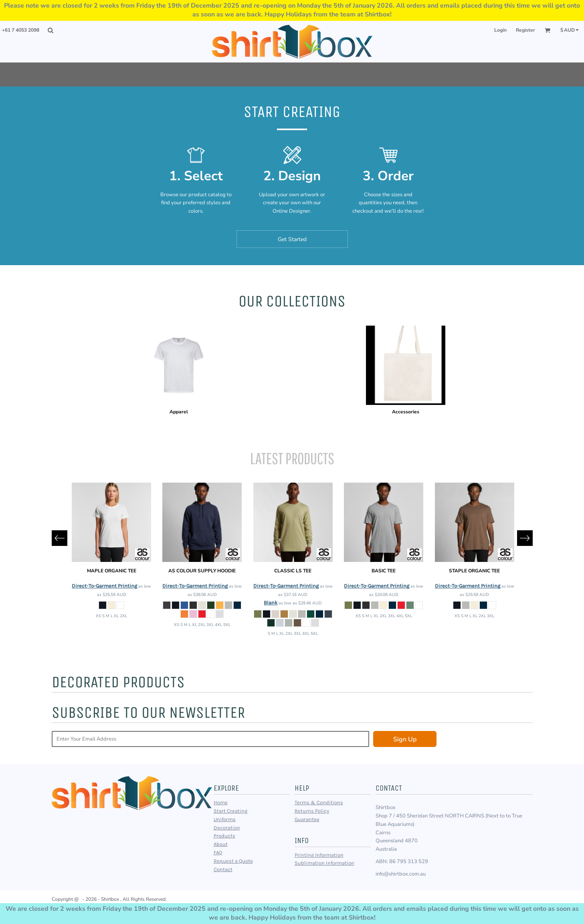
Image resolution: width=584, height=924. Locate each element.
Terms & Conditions (319, 802)
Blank (271, 603)
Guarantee (307, 819)
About (221, 844)
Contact (223, 869)
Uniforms (225, 819)
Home (221, 802)
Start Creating (230, 811)
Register (525, 30)
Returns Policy (312, 811)
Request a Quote (233, 861)
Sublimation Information (324, 863)
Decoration (227, 828)
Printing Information (319, 855)
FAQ (218, 853)
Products (224, 836)
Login (500, 30)
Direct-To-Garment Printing (104, 586)
